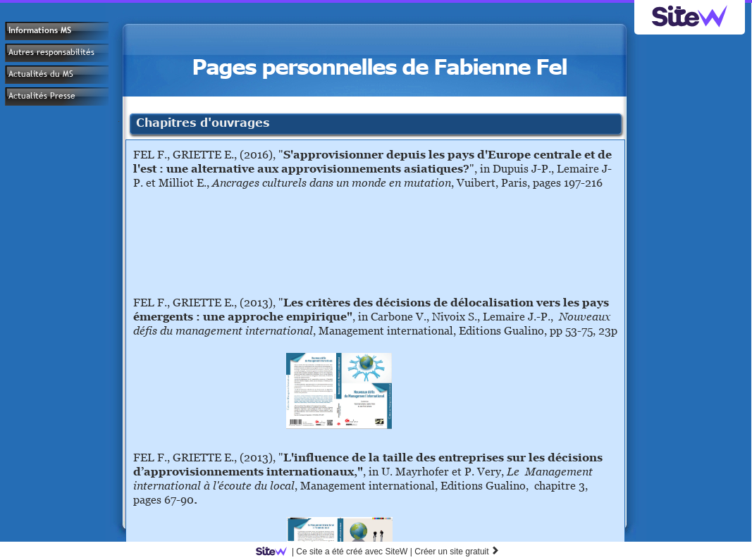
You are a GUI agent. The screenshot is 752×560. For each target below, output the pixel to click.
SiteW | (337, 552)
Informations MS (40, 30)
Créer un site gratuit (457, 552)
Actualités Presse (42, 96)
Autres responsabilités (51, 52)
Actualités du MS (41, 74)
